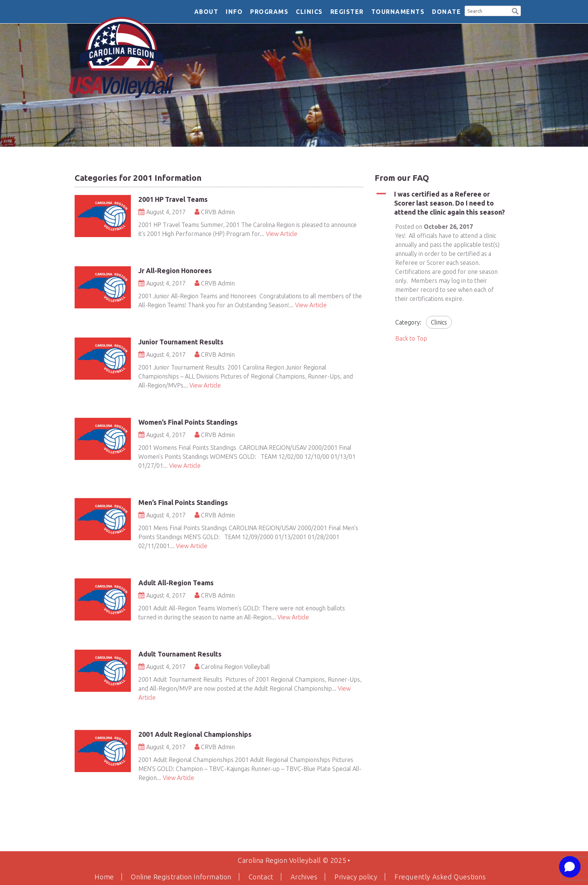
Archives (304, 877)
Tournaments (398, 12)
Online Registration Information (181, 877)
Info (234, 12)
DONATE (446, 12)
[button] (515, 10)
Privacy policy (356, 877)
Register (347, 12)
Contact (261, 877)
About (206, 12)
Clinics (309, 12)
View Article (282, 234)
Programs (269, 12)
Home (104, 877)
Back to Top (411, 338)
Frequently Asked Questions (440, 877)
